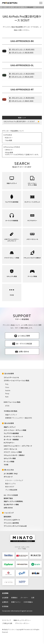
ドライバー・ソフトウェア (14, 480)
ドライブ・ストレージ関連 (13, 452)
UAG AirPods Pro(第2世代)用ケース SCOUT (19, 121)
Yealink (8, 390)
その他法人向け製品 (10, 411)
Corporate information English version (17, 611)
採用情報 (5, 606)
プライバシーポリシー (22, 623)
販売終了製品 (8, 498)
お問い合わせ (8, 508)
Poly (7, 384)
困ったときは (9, 470)
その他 (6, 465)
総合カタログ (10, 487)
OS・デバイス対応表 (11, 495)
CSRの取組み (28, 602)
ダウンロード (17, 7)
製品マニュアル (10, 484)
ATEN (7, 406)
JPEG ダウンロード (22, 49)
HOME (3, 7)
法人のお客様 (9, 373)
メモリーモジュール (10, 449)
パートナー (24, 598)
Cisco (7, 387)
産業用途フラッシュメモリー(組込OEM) (19, 418)
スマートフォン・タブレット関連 (15, 430)
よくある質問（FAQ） (11, 474)
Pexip (7, 393)
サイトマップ (6, 620)
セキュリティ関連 (10, 458)
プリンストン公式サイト (12, 520)
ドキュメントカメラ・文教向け (14, 455)
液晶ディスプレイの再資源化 (13, 501)
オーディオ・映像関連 (11, 440)
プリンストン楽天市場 (11, 523)
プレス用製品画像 (28, 7)
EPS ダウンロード (21, 52)
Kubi (7, 397)
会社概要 (5, 598)
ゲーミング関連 (9, 462)
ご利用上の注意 (7, 623)
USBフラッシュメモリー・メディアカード (18, 446)
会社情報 (5, 593)
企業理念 (5, 602)
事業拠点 (14, 598)
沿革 (33, 598)
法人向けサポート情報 (11, 504)
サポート (9, 7)
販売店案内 (7, 517)
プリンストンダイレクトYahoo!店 (15, 526)
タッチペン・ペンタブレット (13, 436)
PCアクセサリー (9, 443)
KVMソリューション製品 (12, 402)
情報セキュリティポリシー (22, 620)
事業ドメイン (16, 602)
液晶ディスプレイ (11, 415)
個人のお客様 (9, 423)
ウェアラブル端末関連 (11, 433)
